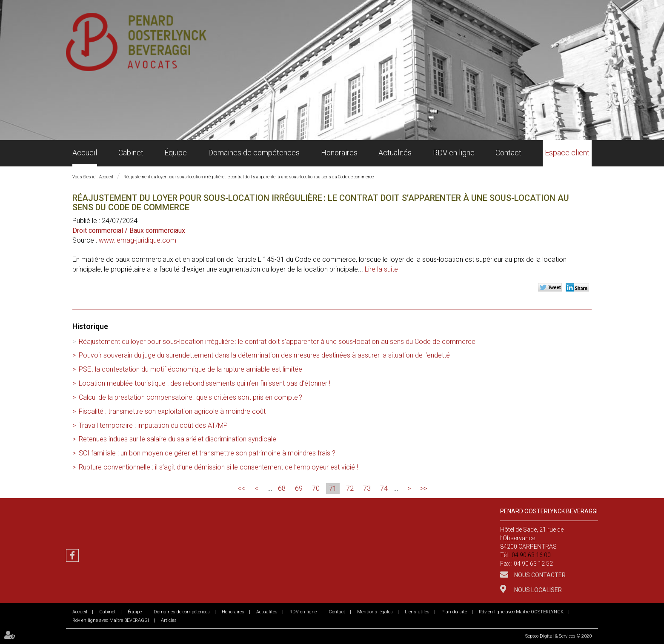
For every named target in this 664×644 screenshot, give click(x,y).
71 (333, 488)
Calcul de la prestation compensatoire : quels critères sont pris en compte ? (190, 397)
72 (350, 488)
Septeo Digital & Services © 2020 (558, 636)
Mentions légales (375, 612)
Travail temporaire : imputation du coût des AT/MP (153, 425)
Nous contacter (539, 575)
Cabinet (131, 153)
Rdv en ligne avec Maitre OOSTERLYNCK (521, 612)
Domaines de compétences (254, 153)
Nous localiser (537, 590)
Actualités (395, 153)
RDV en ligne (454, 153)
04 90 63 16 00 (531, 555)
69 (299, 488)
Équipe (176, 153)
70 (316, 488)
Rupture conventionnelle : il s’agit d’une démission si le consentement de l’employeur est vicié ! (218, 467)
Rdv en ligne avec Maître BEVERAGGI (111, 620)
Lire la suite (381, 269)
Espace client (567, 153)
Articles (169, 620)
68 (282, 488)
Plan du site (454, 612)
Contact (508, 153)
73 (367, 488)
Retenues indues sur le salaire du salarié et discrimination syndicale (177, 439)
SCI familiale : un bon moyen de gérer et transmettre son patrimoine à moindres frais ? (207, 453)
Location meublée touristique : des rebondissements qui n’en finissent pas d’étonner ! (205, 383)
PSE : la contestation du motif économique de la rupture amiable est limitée (190, 369)
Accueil (85, 153)
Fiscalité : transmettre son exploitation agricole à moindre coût (172, 411)
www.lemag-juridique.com (137, 240)
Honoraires (339, 153)
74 (384, 488)
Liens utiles (417, 612)
